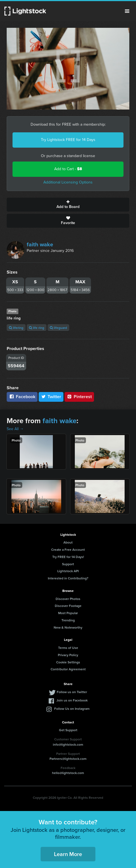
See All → (15, 429)
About (68, 542)
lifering (16, 328)
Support (68, 564)
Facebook (22, 397)
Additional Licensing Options (68, 182)
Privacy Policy (68, 655)
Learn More (68, 854)
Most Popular (68, 613)
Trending (68, 620)
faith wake (40, 244)
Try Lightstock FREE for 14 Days (68, 140)
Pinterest (79, 397)
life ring (37, 328)
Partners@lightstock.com (68, 759)
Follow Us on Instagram (72, 709)
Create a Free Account (68, 550)
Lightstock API (68, 571)
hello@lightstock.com (68, 773)
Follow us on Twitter (72, 692)
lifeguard (58, 328)
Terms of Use (68, 648)
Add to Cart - (68, 169)
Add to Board (68, 205)
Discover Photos (68, 599)
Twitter (51, 397)
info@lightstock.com (68, 744)
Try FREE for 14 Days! (68, 557)
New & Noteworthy (68, 627)
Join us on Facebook (72, 700)
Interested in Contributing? (68, 578)
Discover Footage (68, 606)
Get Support (68, 730)
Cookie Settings (68, 662)
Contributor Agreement (68, 669)
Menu (127, 11)
